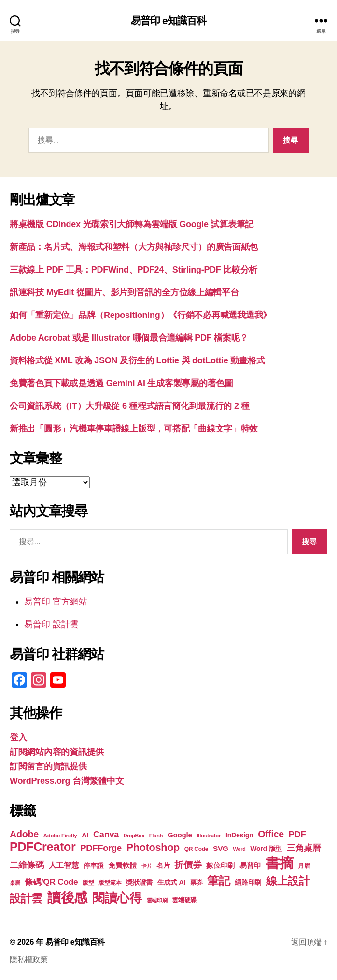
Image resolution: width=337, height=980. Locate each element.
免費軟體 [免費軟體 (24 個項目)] (122, 865)
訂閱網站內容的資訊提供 (57, 752)
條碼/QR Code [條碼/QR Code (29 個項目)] (51, 882)
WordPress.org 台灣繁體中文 (67, 781)
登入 (18, 737)
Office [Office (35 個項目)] (271, 834)
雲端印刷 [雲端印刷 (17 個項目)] (157, 900)
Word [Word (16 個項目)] (239, 849)
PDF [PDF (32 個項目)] (297, 834)
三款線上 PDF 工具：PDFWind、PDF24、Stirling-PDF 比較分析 (133, 270)
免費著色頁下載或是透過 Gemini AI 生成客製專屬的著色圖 (121, 383)
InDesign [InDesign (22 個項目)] (239, 835)
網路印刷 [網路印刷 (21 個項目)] (248, 883)
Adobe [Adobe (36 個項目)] (24, 834)
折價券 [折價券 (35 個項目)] (188, 865)
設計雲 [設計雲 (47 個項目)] (26, 898)
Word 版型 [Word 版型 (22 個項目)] (266, 849)
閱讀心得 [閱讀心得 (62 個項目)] (117, 898)
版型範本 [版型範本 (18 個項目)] (110, 883)
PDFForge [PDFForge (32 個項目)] (101, 848)
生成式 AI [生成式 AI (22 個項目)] (171, 882)
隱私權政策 (29, 959)
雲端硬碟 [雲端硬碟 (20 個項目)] (184, 900)
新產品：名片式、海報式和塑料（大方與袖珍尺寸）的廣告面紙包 (134, 247)
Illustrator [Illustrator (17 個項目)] (209, 836)
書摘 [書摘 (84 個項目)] (279, 863)
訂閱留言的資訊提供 (48, 766)
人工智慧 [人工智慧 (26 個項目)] (64, 865)
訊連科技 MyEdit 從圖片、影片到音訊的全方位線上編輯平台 (124, 292)
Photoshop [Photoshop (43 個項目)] (153, 847)
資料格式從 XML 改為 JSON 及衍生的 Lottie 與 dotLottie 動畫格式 (137, 360)
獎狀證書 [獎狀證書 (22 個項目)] (139, 882)
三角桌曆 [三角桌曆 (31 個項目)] (304, 848)
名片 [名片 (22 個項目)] (163, 865)
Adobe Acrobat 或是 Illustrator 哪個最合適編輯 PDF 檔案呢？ (129, 338)
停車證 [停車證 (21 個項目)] (93, 866)
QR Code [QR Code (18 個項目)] (196, 849)
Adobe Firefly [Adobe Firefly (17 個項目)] (60, 836)
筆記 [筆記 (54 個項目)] (218, 881)
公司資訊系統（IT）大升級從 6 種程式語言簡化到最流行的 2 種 (130, 406)
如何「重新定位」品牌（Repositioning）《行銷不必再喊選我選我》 (140, 315)
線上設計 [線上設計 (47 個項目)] (288, 881)
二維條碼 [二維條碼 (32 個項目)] (27, 865)
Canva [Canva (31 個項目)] (106, 835)
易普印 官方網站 (56, 602)
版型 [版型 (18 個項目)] (88, 883)
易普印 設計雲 (51, 624)
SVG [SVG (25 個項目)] (221, 848)
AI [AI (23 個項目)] (85, 835)
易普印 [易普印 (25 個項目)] (250, 865)
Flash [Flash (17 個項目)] (156, 836)
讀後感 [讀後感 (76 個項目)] (67, 897)
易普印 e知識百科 (169, 21)
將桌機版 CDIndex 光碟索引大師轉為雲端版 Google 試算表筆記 (132, 224)
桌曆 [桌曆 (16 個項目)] (15, 883)
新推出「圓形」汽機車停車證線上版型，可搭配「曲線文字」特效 (134, 429)
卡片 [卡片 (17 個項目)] (147, 866)
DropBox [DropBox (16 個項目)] (134, 836)
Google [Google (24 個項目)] (180, 835)
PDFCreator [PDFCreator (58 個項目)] (42, 847)
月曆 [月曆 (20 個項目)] (304, 866)
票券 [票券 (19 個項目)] (196, 883)
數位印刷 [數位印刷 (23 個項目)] (220, 865)
